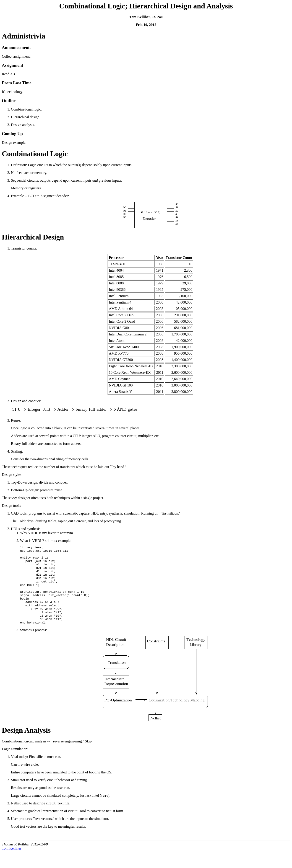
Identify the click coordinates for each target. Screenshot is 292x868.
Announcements (17, 48)
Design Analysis (26, 746)
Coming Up (12, 134)
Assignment (13, 65)
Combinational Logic (35, 154)
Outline (9, 101)
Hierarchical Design (33, 237)
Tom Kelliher (12, 864)
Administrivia (23, 36)
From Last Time (17, 83)
